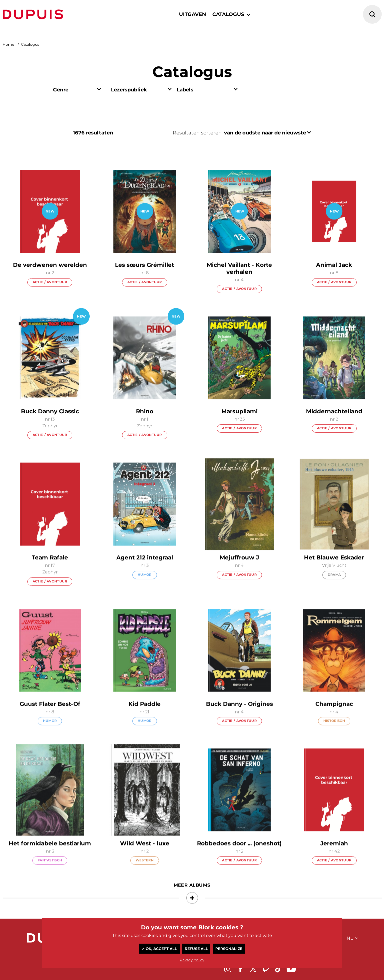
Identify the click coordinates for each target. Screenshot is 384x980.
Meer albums (192, 896)
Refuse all (196, 949)
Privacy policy (192, 960)
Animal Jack (334, 266)
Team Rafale (50, 569)
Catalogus (30, 44)
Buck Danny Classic (50, 412)
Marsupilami (239, 411)
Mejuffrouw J (239, 569)
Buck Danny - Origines (239, 715)
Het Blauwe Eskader (334, 569)
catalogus (228, 14)
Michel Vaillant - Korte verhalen (239, 269)
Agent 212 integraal (145, 569)
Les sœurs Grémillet (144, 265)
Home (8, 44)
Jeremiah (334, 855)
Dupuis (34, 14)
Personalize (229, 949)
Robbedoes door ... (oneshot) (239, 855)
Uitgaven (192, 14)
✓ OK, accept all (159, 949)
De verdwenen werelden (50, 265)
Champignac (334, 715)
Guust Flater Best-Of (50, 715)
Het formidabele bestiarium (50, 855)
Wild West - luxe (145, 855)
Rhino (145, 411)
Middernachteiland (334, 411)
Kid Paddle (144, 715)
